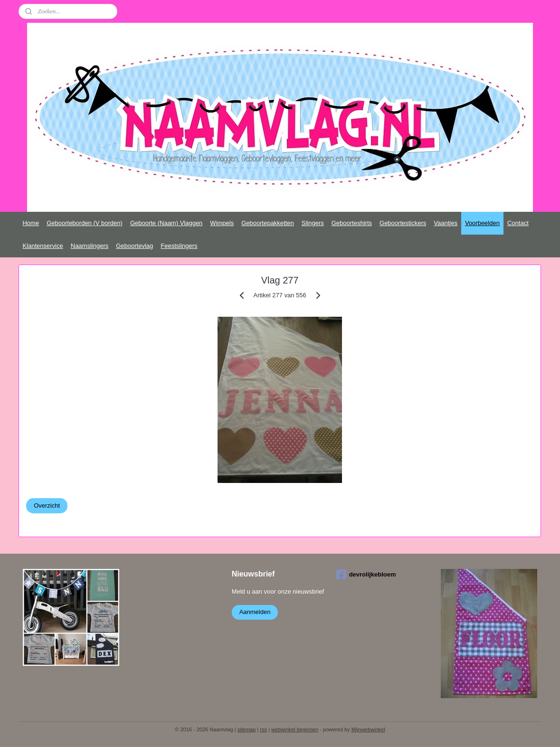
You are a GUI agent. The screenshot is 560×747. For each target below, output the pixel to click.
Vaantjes (446, 223)
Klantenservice (43, 246)
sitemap (247, 729)
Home (31, 223)
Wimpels (222, 223)
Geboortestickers (403, 223)
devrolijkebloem (366, 575)
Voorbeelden (482, 223)
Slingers (313, 223)
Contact (518, 223)
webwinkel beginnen (295, 729)
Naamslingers (90, 246)
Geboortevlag (134, 246)
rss (263, 729)
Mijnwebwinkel (368, 729)
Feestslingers (179, 246)
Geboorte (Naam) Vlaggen (166, 223)
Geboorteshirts (352, 223)
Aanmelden (255, 612)
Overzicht (47, 506)
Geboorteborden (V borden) (85, 223)
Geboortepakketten (268, 223)
